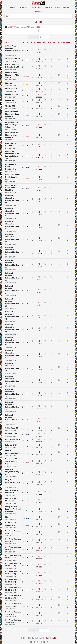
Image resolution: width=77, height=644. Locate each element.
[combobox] (38, 16)
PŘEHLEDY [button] (36, 8)
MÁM (39, 43)
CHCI (45, 43)
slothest (12, 27)
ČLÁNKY (38, 12)
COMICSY (12, 8)
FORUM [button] (47, 8)
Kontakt (53, 638)
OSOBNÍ (67, 43)
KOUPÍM (51, 43)
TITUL (8, 43)
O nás (45, 638)
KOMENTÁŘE (23, 8)
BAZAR (57, 8)
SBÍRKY (66, 8)
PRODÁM (59, 43)
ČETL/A (33, 43)
